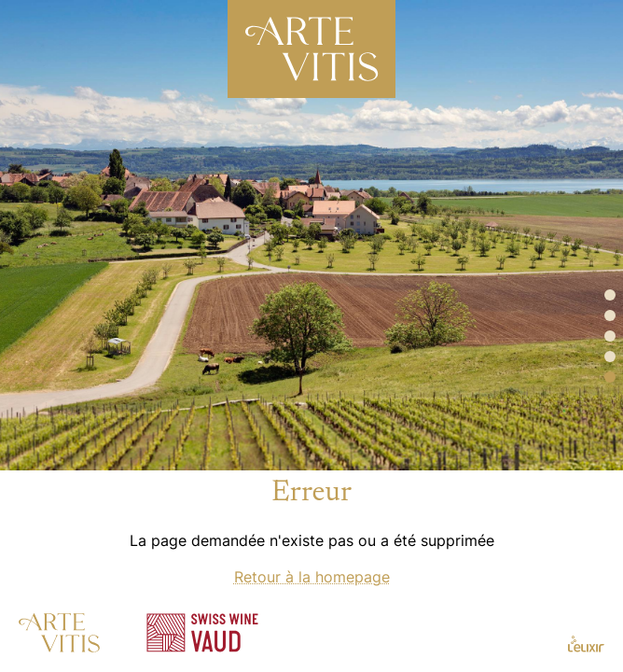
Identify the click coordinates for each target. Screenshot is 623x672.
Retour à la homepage (312, 577)
